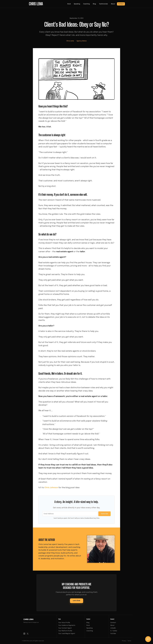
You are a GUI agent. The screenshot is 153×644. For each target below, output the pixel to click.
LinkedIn (113, 628)
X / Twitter (114, 631)
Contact (121, 4)
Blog (94, 4)
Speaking (77, 4)
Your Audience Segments (67, 625)
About (113, 4)
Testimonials (103, 4)
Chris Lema (70, 41)
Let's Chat (77, 601)
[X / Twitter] (28, 634)
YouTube (113, 634)
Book (69, 4)
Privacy (124, 641)
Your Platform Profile (65, 631)
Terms (129, 641)
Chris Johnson (51, 488)
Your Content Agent (65, 628)
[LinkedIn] (24, 634)
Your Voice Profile (64, 623)
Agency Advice (82, 41)
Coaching (87, 4)
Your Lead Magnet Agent (67, 634)
